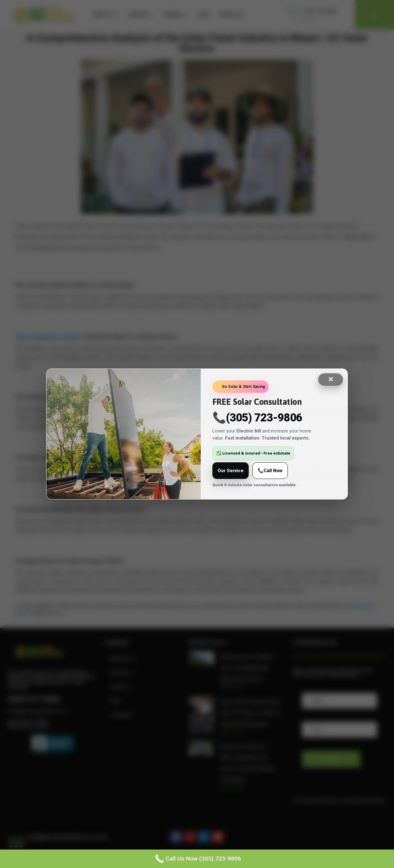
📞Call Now (270, 471)
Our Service (231, 471)
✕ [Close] (331, 379)
